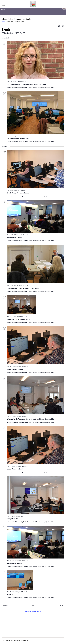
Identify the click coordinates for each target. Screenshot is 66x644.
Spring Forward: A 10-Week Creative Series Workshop (27, 84)
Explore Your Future (14, 238)
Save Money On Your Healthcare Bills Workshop (24, 288)
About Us (3, 9)
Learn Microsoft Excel (15, 469)
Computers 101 (13, 519)
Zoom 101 (11, 595)
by (15, 641)
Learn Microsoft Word (15, 369)
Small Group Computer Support (19, 193)
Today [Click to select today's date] (33, 605)
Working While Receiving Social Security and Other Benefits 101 (30, 419)
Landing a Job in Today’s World (19, 319)
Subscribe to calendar (32, 611)
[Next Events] (62, 605)
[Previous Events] (5, 605)
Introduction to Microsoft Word (18, 139)
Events (3, 22)
